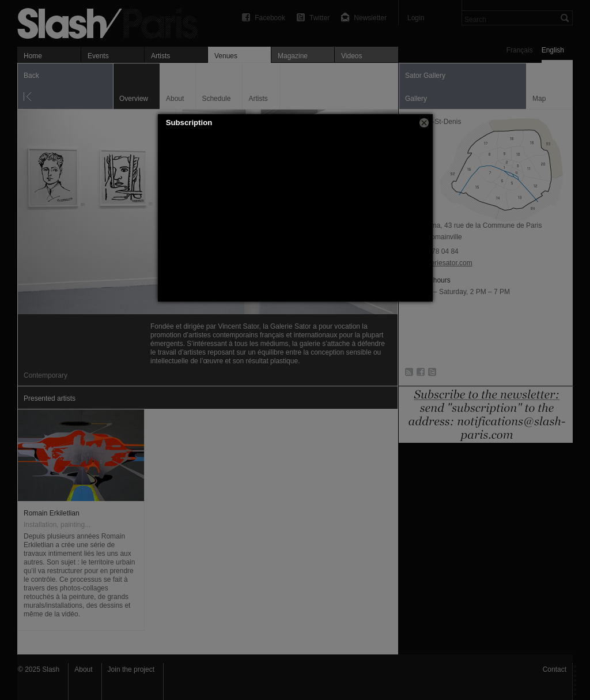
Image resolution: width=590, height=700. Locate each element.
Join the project (131, 669)
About (83, 669)
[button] (424, 123)
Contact (555, 669)
